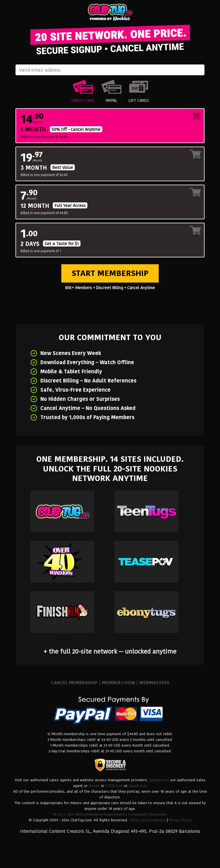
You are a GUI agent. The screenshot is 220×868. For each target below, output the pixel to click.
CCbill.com (114, 786)
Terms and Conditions (147, 820)
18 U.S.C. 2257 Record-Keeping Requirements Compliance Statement (110, 814)
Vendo (94, 786)
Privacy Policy (180, 820)
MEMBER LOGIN (118, 683)
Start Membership (110, 273)
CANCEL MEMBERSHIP (74, 683)
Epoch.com (138, 786)
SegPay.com (159, 780)
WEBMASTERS (154, 683)
